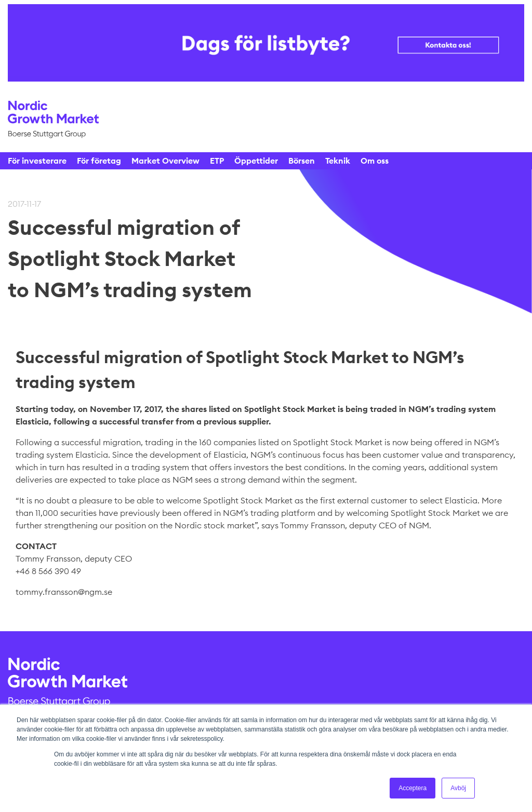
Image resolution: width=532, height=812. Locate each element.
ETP (217, 161)
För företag (99, 161)
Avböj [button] (458, 788)
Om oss (375, 161)
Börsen (302, 161)
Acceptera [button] (413, 788)
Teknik (338, 161)
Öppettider (256, 161)
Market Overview (165, 161)
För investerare (37, 161)
